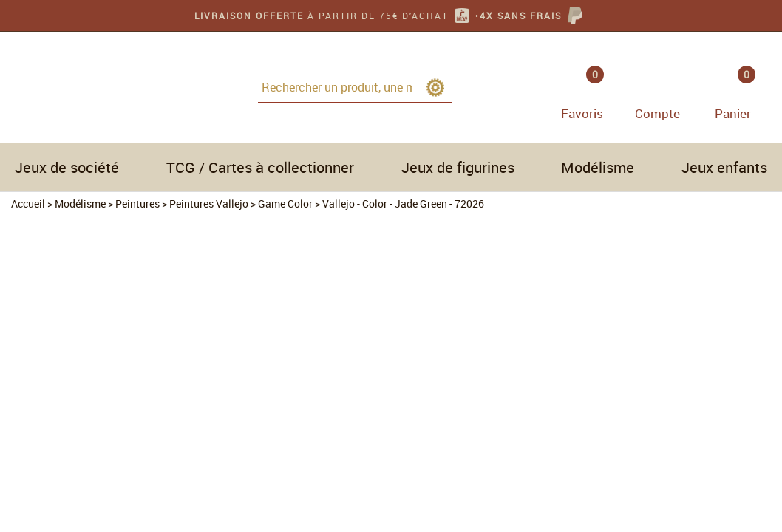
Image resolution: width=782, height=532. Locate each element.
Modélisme (598, 167)
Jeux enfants (724, 167)
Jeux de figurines (458, 167)
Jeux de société (67, 167)
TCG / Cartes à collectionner (260, 167)
